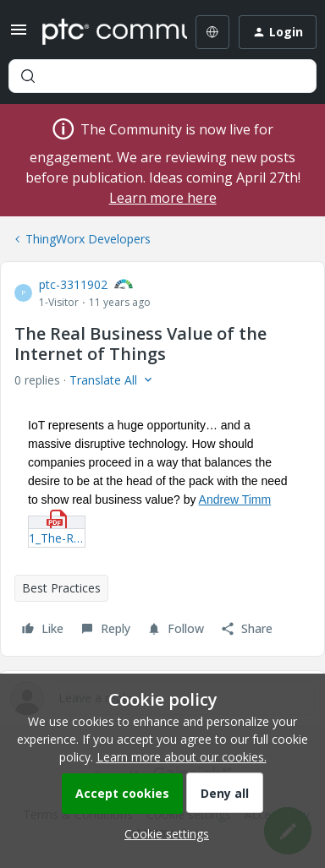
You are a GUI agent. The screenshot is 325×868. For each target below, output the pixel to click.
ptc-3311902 (73, 284)
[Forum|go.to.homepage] (102, 32)
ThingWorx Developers (88, 239)
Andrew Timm (235, 500)
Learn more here (163, 198)
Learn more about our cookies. (182, 757)
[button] (19, 35)
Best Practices (61, 588)
